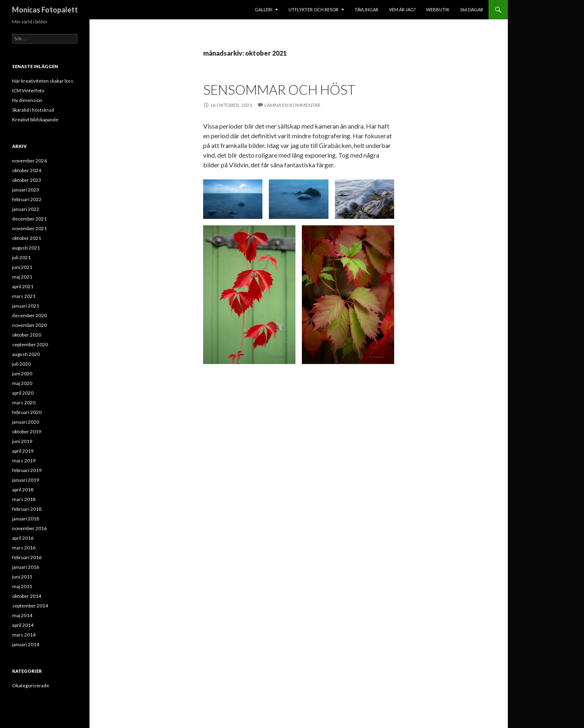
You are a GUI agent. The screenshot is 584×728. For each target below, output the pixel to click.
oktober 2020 (27, 335)
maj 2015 (22, 586)
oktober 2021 (27, 238)
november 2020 (29, 325)
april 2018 (23, 490)
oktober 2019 (27, 432)
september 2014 (30, 606)
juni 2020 (22, 373)
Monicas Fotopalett (45, 10)
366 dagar (472, 9)
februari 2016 (27, 557)
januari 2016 (26, 567)
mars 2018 (24, 499)
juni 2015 (22, 577)
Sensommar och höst (279, 89)
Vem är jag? (402, 9)
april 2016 (23, 538)
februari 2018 (27, 509)
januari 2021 (26, 306)
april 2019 (23, 451)
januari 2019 (26, 480)
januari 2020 (26, 422)
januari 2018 (26, 519)
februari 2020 (27, 412)
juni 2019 (22, 441)
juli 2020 (21, 364)
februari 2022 (27, 199)
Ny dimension (27, 100)
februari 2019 (27, 470)
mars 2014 (24, 635)
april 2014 (23, 625)
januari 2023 (26, 190)
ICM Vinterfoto (28, 90)
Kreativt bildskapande (35, 120)
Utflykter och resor (314, 9)
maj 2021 (22, 277)
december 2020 (29, 315)
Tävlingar (367, 9)
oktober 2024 (27, 170)
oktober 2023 (27, 180)
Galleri (264, 9)
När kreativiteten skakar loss (43, 81)
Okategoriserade (31, 685)
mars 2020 (24, 402)
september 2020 (30, 344)
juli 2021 (21, 257)
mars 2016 (24, 548)
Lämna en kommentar (292, 105)
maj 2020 (22, 383)
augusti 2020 (26, 354)
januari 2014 (26, 644)
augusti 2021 (26, 248)
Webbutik (438, 9)
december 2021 (29, 219)
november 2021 (29, 228)
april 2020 (23, 393)
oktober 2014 (27, 596)
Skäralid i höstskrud (33, 110)
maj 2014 (22, 615)
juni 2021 (22, 267)
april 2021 (23, 286)
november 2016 (29, 528)
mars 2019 (24, 461)
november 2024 (29, 161)
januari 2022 (26, 209)
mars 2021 (24, 296)
